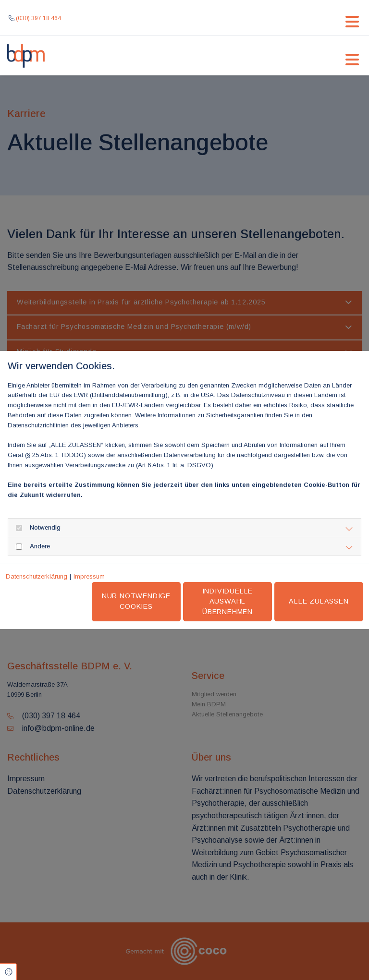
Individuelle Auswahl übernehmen (228, 601)
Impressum (89, 576)
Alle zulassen (319, 601)
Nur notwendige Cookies (136, 601)
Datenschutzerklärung (37, 576)
